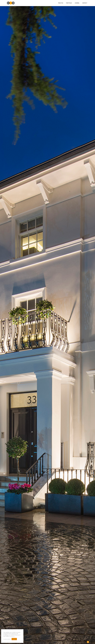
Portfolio (69, 3)
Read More (12, 636)
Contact (85, 3)
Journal (77, 3)
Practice (61, 3)
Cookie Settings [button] (7, 639)
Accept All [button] (14, 639)
